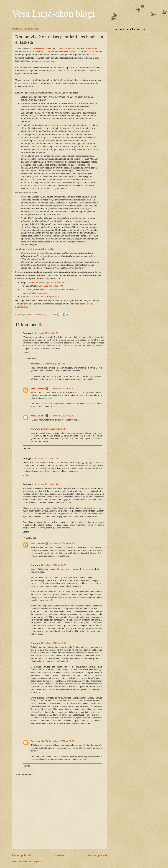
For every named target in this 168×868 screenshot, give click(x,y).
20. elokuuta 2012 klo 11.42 (46, 484)
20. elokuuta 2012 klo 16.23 (53, 565)
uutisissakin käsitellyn (42, 48)
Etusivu (59, 855)
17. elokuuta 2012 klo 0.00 (53, 364)
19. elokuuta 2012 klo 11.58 (46, 459)
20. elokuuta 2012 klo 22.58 (53, 643)
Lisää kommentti (24, 775)
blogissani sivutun (66, 48)
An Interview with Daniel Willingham (62, 290)
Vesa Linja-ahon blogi (53, 13)
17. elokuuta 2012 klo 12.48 (62, 388)
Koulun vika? (91, 48)
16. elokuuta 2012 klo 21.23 (46, 333)
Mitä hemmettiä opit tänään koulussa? (49, 282)
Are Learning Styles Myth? (48, 296)
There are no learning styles (34, 293)
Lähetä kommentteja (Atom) (30, 862)
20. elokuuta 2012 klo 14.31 (62, 543)
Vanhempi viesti (98, 855)
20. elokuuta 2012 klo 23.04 (62, 741)
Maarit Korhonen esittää (80, 51)
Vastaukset (31, 358)
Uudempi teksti (21, 855)
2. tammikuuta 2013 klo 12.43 (54, 429)
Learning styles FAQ (53, 286)
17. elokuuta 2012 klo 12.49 (62, 416)
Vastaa (26, 352)
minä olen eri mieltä (30, 206)
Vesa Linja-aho (38, 388)
